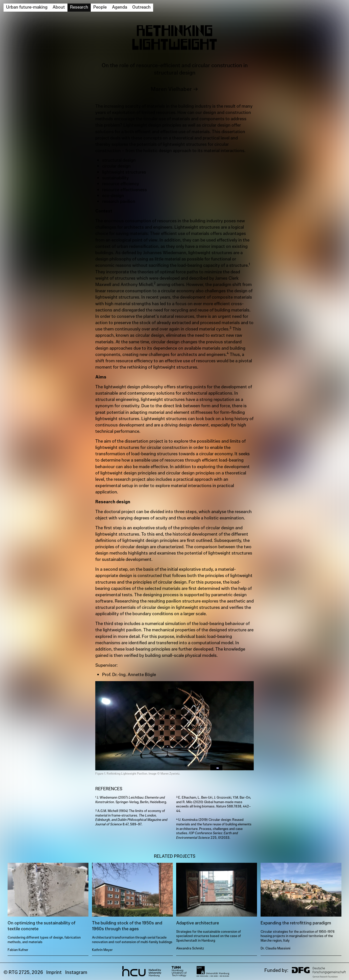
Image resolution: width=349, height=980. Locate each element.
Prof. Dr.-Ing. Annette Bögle (129, 675)
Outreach (141, 7)
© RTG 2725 (17, 972)
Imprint (54, 972)
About (59, 7)
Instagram (76, 972)
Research (79, 7)
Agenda (120, 7)
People (100, 7)
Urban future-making (27, 7)
